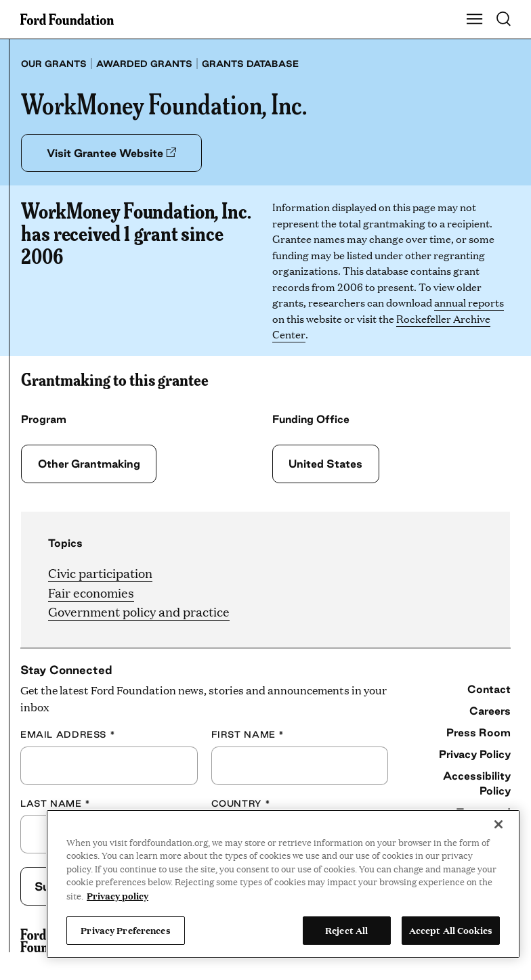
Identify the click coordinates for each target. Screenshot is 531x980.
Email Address (68, 734)
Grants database (250, 64)
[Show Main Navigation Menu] (475, 20)
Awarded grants (144, 64)
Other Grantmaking (89, 464)
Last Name (56, 803)
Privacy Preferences (125, 930)
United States (324, 464)
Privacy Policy (475, 754)
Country (241, 803)
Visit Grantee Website (116, 153)
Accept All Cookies (451, 930)
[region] (283, 884)
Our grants (54, 64)
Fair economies (91, 593)
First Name (248, 734)
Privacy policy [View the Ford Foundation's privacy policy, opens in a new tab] (118, 895)
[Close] (498, 824)
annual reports (469, 303)
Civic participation (100, 573)
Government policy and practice (139, 612)
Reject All (346, 930)
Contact (489, 689)
